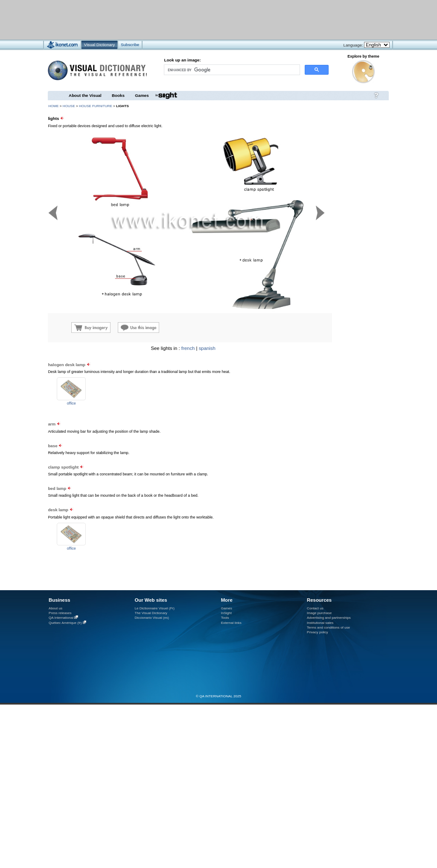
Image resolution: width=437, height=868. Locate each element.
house (69, 106)
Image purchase (319, 613)
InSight (226, 613)
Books (118, 95)
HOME (53, 106)
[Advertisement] (337, 399)
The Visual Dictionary (151, 613)
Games (142, 95)
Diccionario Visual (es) (152, 618)
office (71, 403)
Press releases (60, 613)
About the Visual (85, 95)
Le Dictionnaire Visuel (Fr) (154, 608)
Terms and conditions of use (328, 628)
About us (55, 608)
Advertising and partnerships (329, 618)
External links (231, 623)
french (188, 348)
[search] (231, 70)
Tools (225, 618)
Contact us (315, 608)
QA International (61, 618)
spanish (207, 348)
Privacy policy (318, 632)
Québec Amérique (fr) (65, 623)
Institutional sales (320, 623)
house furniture (96, 106)
